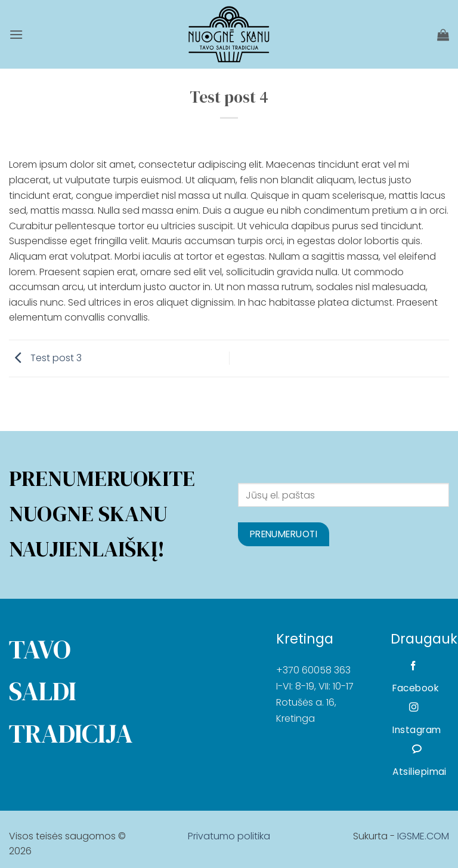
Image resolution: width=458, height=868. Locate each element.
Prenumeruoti (284, 534)
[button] (16, 34)
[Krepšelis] (443, 35)
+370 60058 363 (313, 670)
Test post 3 (45, 358)
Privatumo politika (229, 836)
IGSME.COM (423, 836)
